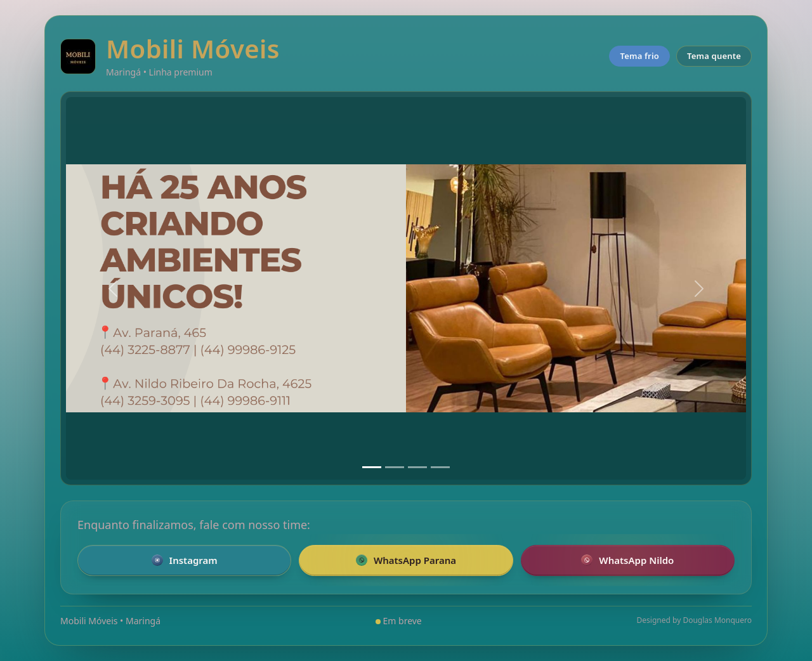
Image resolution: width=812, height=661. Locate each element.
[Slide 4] (440, 467)
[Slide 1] (372, 467)
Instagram (185, 560)
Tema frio (639, 56)
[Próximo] (699, 288)
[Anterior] (113, 288)
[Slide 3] (417, 467)
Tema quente (714, 56)
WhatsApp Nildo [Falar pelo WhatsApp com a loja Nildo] (627, 560)
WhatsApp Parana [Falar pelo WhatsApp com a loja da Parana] (406, 560)
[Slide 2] (395, 467)
